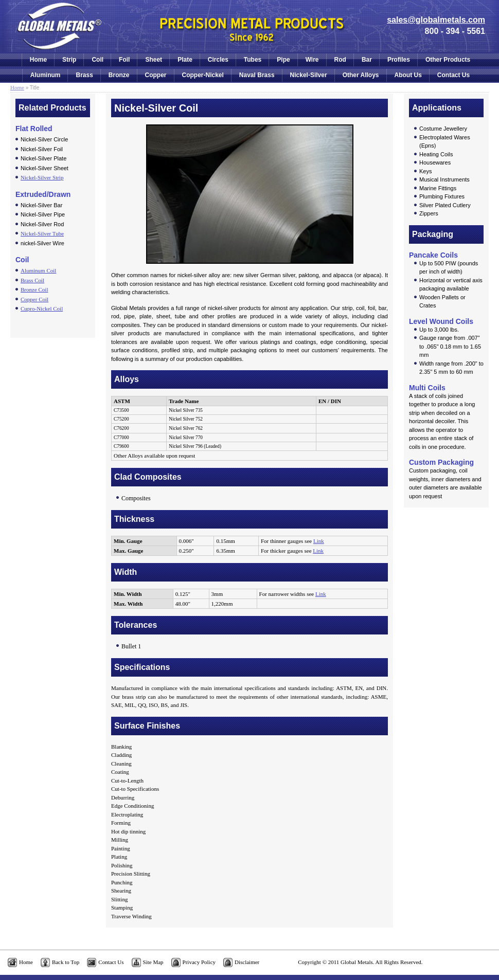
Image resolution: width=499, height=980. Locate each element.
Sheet (154, 60)
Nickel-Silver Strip (42, 177)
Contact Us (453, 75)
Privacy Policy (199, 962)
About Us (408, 75)
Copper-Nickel (203, 75)
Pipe (283, 60)
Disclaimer (247, 962)
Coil (97, 60)
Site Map (153, 962)
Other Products (448, 60)
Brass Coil (32, 280)
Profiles (399, 60)
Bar (367, 60)
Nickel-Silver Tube (42, 233)
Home (38, 60)
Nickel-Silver (309, 75)
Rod (340, 60)
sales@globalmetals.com (436, 20)
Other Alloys (361, 75)
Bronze (119, 75)
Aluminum (46, 75)
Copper (156, 75)
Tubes (253, 60)
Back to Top (66, 962)
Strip (69, 60)
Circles (218, 60)
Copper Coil (34, 299)
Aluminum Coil (38, 270)
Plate (185, 60)
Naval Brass (257, 75)
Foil (124, 60)
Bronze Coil (34, 289)
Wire (312, 60)
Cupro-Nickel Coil (42, 308)
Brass (84, 75)
